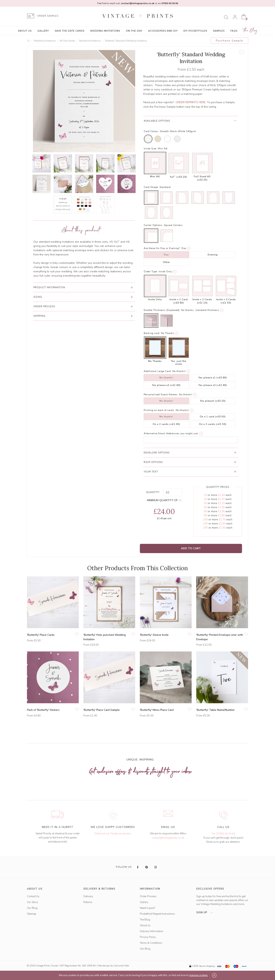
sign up (205, 913)
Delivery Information (151, 931)
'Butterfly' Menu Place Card (157, 710)
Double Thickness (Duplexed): (162, 310)
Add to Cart (191, 548)
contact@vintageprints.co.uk (168, 838)
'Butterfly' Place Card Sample (102, 710)
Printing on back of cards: (159, 410)
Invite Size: (150, 149)
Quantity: (153, 492)
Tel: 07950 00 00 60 (223, 834)
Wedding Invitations (105, 31)
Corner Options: (153, 225)
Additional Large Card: (158, 371)
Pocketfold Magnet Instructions (157, 914)
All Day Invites (67, 41)
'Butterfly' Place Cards (41, 635)
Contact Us (33, 896)
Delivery (88, 896)
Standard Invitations (90, 41)
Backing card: (152, 333)
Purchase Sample (230, 41)
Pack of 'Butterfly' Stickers (43, 710)
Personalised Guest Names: (161, 394)
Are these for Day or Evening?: (162, 248)
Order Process (148, 896)
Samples (219, 31)
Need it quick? (147, 908)
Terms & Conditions (151, 943)
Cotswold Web (121, 966)
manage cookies (198, 975)
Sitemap (32, 914)
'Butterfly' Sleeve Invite (154, 635)
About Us (25, 31)
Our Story (32, 902)
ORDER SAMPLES (48, 16)
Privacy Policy (148, 937)
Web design (103, 966)
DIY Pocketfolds (195, 31)
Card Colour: (151, 131)
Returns (88, 902)
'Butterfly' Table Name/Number (215, 710)
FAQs (234, 31)
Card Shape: (151, 187)
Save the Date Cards (70, 31)
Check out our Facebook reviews (112, 834)
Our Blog (32, 908)
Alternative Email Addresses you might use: (171, 433)
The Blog (250, 31)
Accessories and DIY (163, 31)
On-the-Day (134, 31)
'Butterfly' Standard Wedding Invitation (126, 41)
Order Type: (151, 272)
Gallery (43, 31)
